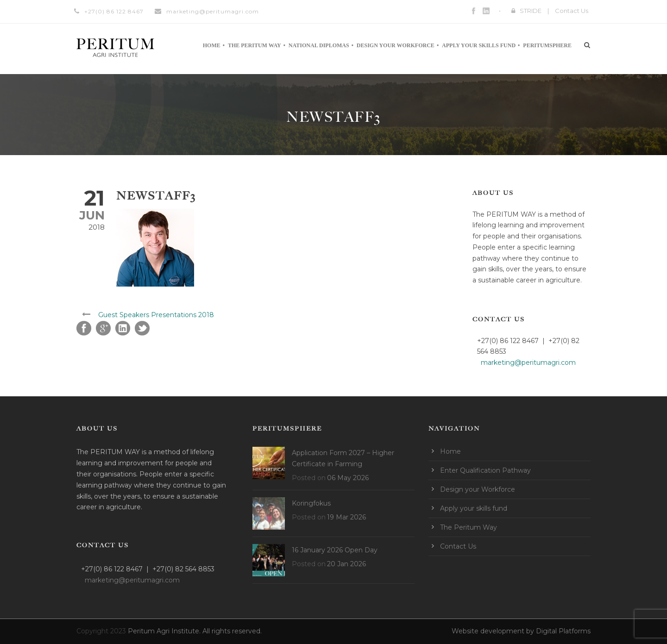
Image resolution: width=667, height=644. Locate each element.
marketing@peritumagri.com (213, 11)
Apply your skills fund (479, 45)
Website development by (494, 631)
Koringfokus (311, 503)
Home (212, 45)
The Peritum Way (255, 45)
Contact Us (572, 11)
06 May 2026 (348, 478)
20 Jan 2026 (346, 564)
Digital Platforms (563, 631)
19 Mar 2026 (346, 517)
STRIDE (531, 11)
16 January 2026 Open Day (335, 550)
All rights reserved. (232, 631)
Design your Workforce (396, 45)
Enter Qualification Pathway (485, 470)
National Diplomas (319, 45)
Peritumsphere (547, 45)
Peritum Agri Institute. (165, 631)
